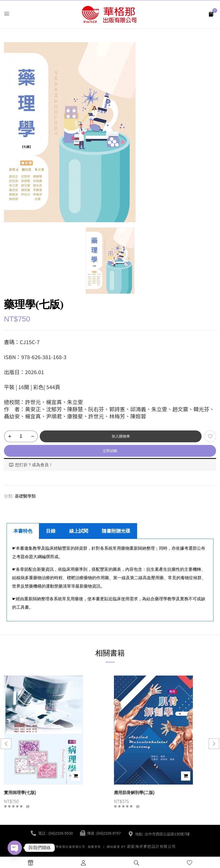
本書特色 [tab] (23, 531)
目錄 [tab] (51, 531)
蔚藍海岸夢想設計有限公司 (152, 846)
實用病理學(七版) (20, 793)
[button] (211, 14)
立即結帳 (110, 451)
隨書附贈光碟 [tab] (116, 531)
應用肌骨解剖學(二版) (134, 793)
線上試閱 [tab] (79, 531)
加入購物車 (121, 436)
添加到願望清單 (210, 436)
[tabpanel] (110, 580)
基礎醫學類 (25, 496)
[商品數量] (21, 436)
